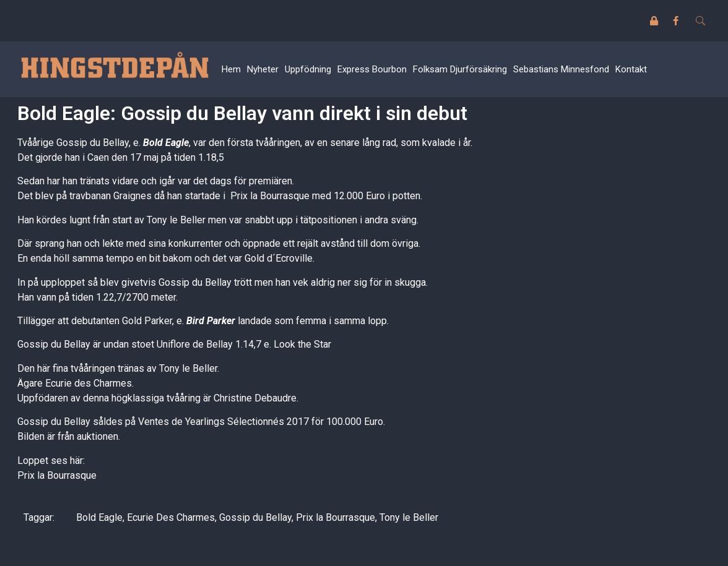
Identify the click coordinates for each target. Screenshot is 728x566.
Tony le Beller (409, 517)
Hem (231, 69)
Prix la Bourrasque (57, 475)
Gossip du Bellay (255, 517)
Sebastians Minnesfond (561, 69)
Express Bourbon (372, 69)
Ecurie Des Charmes (171, 517)
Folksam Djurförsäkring (460, 69)
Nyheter (263, 69)
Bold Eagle (166, 143)
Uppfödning (308, 69)
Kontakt (631, 69)
